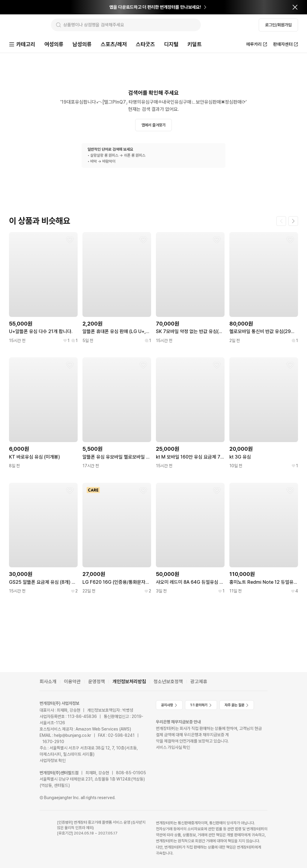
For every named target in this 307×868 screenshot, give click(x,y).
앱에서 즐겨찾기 (153, 126)
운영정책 (97, 682)
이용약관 (72, 682)
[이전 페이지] (281, 222)
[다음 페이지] (293, 222)
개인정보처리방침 (129, 682)
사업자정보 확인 (53, 760)
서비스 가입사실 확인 (173, 747)
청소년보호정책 (168, 682)
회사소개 (48, 682)
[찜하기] (70, 241)
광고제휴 (199, 682)
